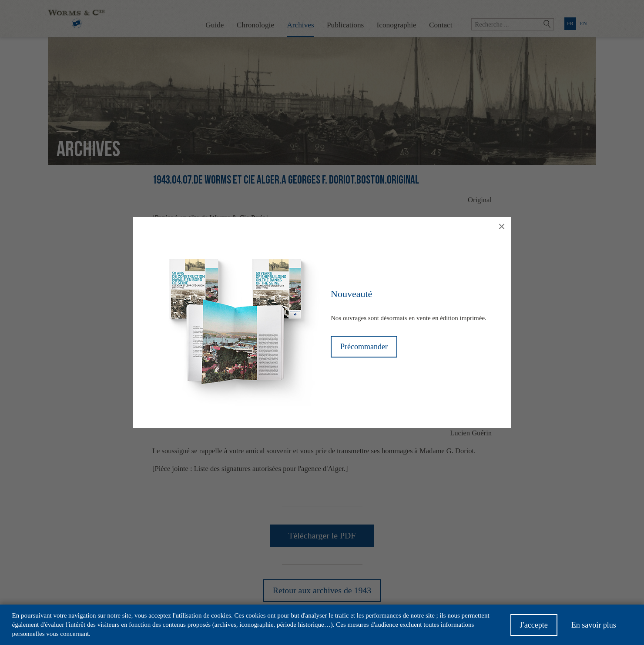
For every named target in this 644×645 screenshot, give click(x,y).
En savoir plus (594, 625)
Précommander (364, 347)
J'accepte (534, 625)
